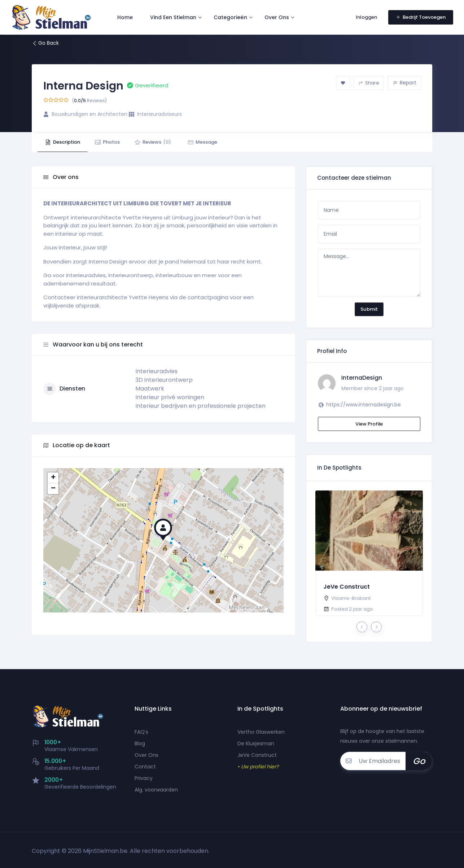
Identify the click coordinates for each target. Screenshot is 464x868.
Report (405, 83)
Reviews (153, 142)
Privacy (144, 778)
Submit (369, 309)
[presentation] (362, 627)
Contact (145, 767)
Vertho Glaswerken (261, 732)
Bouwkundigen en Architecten (89, 114)
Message (202, 142)
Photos (107, 142)
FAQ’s (141, 732)
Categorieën (230, 17)
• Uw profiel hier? (258, 767)
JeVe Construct (347, 587)
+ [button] (53, 478)
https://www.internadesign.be (364, 405)
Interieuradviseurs (159, 114)
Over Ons (277, 17)
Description (62, 142)
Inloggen (366, 17)
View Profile (369, 424)
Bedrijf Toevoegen (421, 17)
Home (125, 17)
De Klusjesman (256, 743)
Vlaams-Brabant (351, 598)
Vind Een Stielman (173, 17)
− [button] (53, 489)
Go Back (45, 43)
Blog (140, 743)
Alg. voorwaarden (156, 790)
